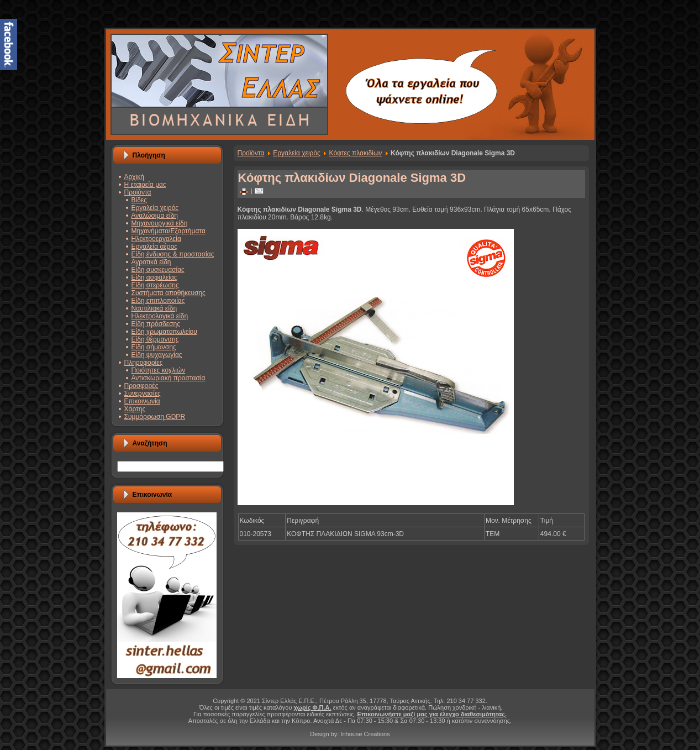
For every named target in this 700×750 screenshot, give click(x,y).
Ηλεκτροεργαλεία (156, 239)
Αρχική (134, 177)
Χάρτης (135, 409)
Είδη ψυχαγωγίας (157, 355)
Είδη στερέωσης (155, 285)
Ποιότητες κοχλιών (159, 370)
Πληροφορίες (144, 363)
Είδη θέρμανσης (155, 339)
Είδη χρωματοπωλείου (164, 332)
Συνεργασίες (143, 394)
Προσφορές (141, 386)
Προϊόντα (138, 192)
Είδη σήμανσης (154, 347)
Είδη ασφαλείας (154, 277)
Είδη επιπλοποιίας (158, 301)
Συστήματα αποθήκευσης (169, 293)
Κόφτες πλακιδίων (356, 153)
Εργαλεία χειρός (155, 208)
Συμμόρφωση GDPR (155, 417)
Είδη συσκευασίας (158, 270)
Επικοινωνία (142, 401)
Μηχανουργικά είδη (160, 223)
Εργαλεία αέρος (155, 246)
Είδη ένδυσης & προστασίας (173, 254)
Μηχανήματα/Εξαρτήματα (169, 231)
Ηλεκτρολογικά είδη (160, 316)
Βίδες (139, 200)
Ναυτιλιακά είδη (154, 308)
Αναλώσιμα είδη (155, 216)
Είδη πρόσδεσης (156, 324)
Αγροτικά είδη (151, 262)
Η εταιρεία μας (145, 185)
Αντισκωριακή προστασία (169, 378)
